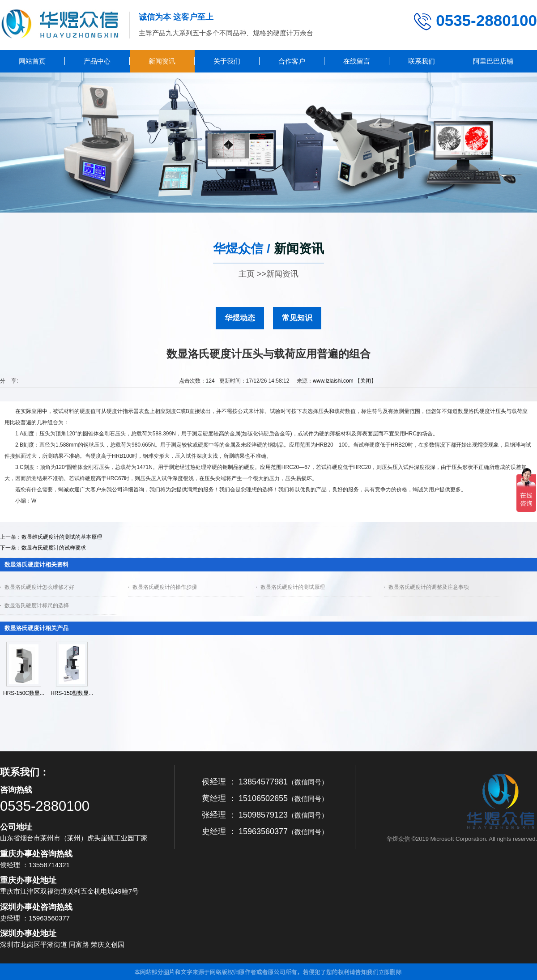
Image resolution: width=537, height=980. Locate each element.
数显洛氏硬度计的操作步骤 (165, 587)
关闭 (366, 381)
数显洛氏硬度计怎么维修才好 (39, 587)
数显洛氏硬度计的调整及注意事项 (429, 587)
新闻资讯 (282, 274)
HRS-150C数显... (24, 693)
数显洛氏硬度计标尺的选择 (37, 605)
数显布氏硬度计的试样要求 (54, 548)
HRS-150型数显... (72, 693)
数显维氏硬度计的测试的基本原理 (62, 537)
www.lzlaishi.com (333, 381)
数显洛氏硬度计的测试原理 (293, 587)
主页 (247, 274)
